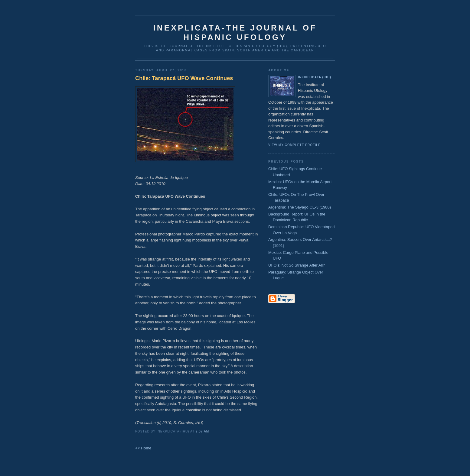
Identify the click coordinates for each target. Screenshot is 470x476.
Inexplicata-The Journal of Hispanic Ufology (235, 32)
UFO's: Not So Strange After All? (297, 265)
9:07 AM (202, 431)
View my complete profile (294, 145)
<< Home (143, 448)
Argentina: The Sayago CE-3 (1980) (300, 207)
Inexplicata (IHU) (315, 77)
